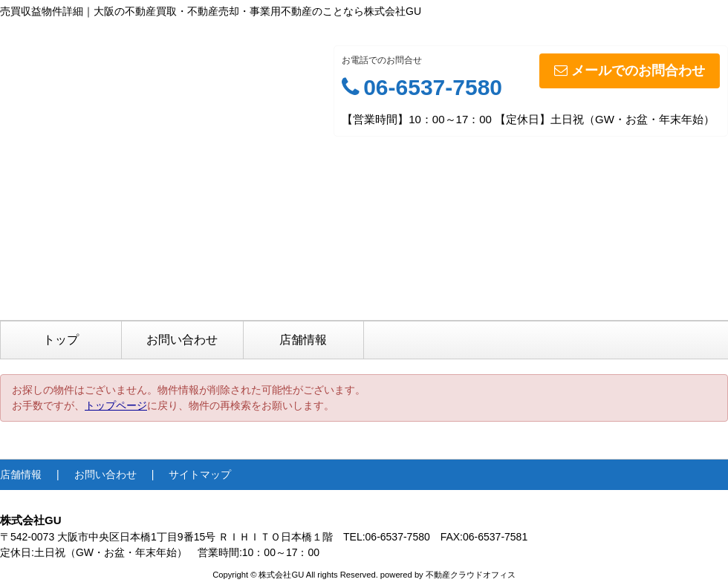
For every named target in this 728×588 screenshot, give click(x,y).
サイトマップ (200, 474)
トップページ (116, 405)
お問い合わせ (182, 340)
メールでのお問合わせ (630, 71)
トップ (61, 340)
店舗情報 (303, 340)
